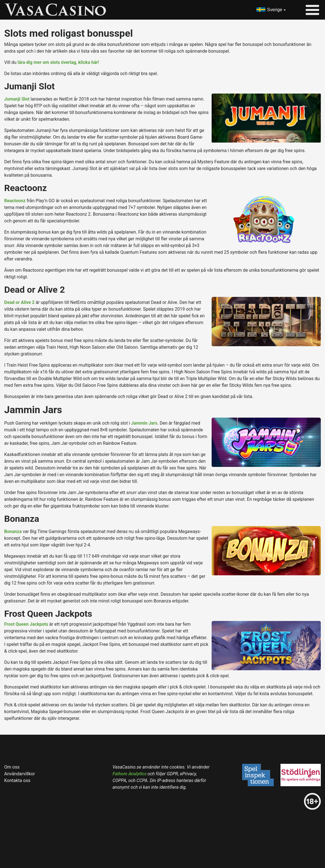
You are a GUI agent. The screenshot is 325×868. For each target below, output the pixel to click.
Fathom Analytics (129, 774)
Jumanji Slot (17, 99)
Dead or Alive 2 (19, 302)
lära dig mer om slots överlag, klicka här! (58, 62)
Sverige (275, 10)
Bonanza (13, 531)
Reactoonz (15, 201)
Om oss (12, 767)
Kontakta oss (17, 780)
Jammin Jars (144, 423)
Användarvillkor (20, 774)
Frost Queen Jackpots (26, 624)
